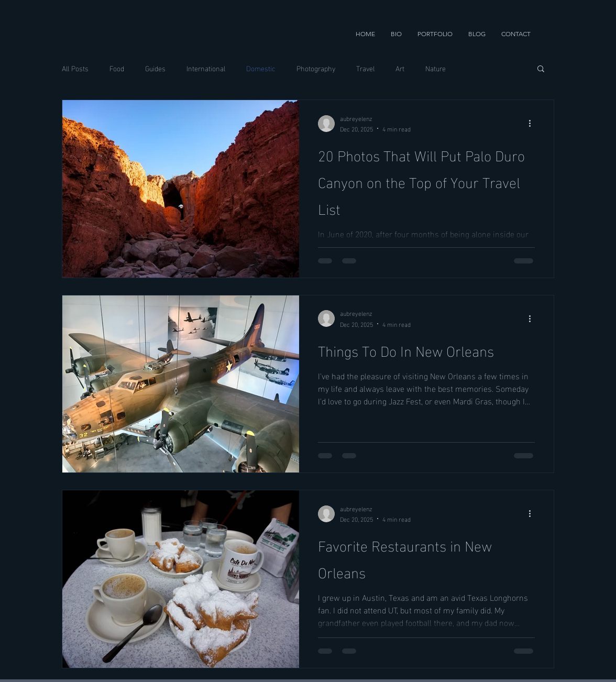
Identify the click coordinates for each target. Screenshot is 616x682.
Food (117, 68)
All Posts (75, 68)
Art (400, 68)
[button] (435, 34)
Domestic (261, 68)
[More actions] (533, 124)
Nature (436, 68)
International (206, 68)
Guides (155, 68)
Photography (316, 68)
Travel (365, 68)
